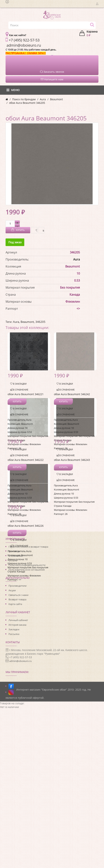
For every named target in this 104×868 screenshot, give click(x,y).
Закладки (14, 629)
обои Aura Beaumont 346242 (72, 394)
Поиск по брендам (24, 99)
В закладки (36, 230)
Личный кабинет (18, 620)
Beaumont (56, 99)
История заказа (17, 625)
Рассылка (14, 634)
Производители (18, 586)
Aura (43, 99)
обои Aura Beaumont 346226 (26, 526)
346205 (40, 322)
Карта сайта (15, 604)
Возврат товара (17, 599)
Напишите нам (52, 79)
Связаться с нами (18, 595)
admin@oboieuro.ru (20, 661)
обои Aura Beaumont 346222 (26, 460)
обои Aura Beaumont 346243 (72, 460)
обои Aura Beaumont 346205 (27, 103)
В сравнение (43, 230)
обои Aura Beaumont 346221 (26, 394)
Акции (12, 590)
